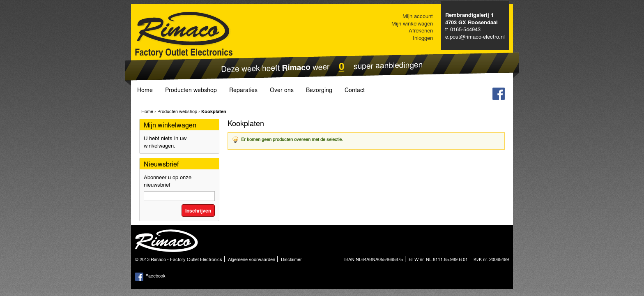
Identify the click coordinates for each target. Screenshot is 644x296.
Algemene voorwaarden (252, 259)
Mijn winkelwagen (412, 23)
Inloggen (423, 38)
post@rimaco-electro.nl (477, 36)
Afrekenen (421, 30)
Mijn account (418, 16)
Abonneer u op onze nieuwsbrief (168, 181)
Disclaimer (291, 259)
